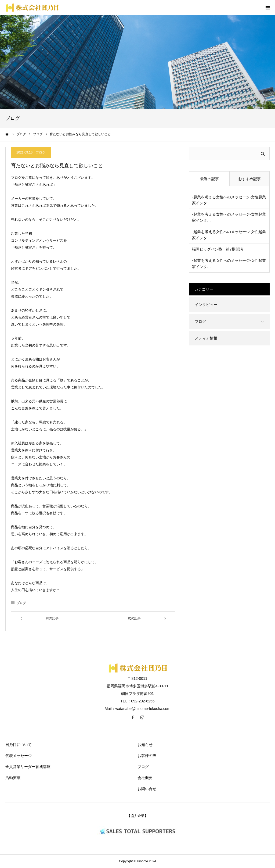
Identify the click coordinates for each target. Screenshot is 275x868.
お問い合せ (147, 789)
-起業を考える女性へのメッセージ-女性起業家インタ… (229, 200)
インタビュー (206, 305)
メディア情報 (206, 338)
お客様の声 (147, 756)
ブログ (41, 152)
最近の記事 (209, 179)
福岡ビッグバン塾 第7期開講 (218, 249)
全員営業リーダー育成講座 (28, 767)
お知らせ (145, 745)
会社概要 (145, 778)
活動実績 (13, 778)
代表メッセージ (19, 756)
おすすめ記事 (249, 179)
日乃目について (19, 745)
